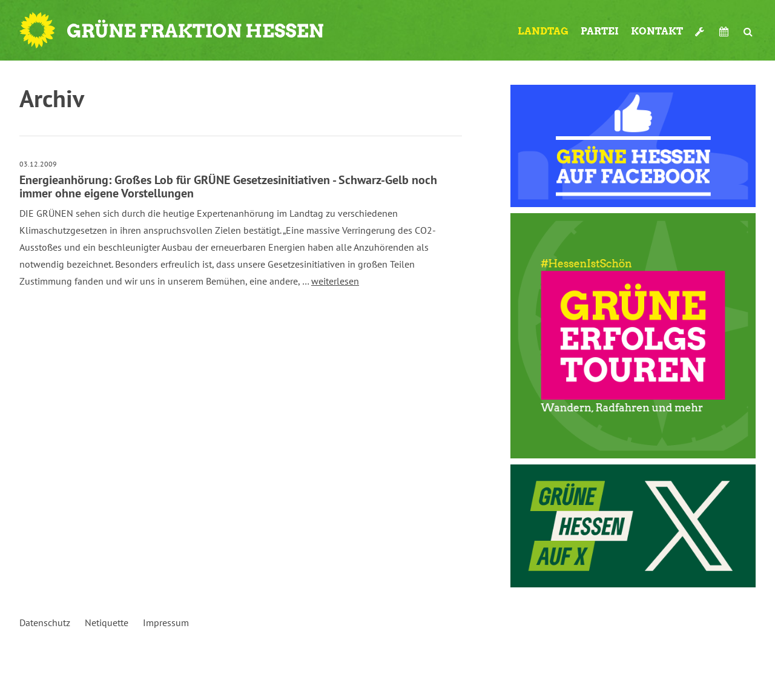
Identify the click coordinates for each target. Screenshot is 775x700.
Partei (600, 31)
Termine (725, 31)
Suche (748, 31)
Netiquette (107, 622)
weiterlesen (335, 281)
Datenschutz (45, 622)
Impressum (166, 622)
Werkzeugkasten (701, 31)
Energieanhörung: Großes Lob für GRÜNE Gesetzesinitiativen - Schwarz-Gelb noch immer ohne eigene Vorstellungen (228, 187)
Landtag (543, 31)
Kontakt (657, 31)
